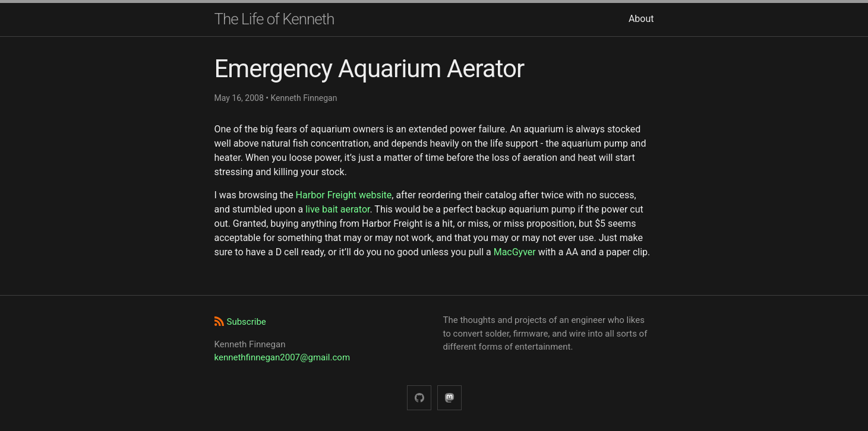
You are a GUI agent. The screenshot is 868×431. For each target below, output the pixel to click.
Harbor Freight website (344, 195)
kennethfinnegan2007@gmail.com (283, 357)
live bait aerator (337, 209)
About (641, 19)
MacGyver (515, 252)
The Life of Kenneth (274, 19)
